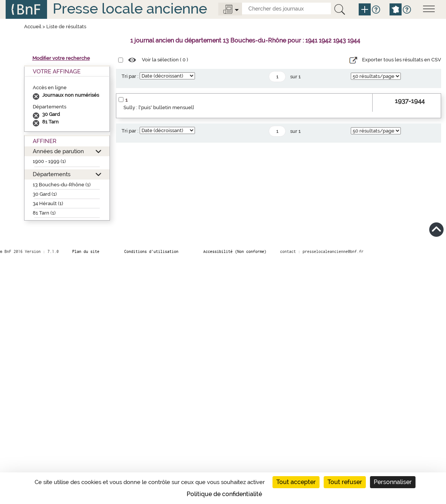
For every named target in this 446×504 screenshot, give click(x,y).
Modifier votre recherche (61, 58)
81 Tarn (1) (44, 213)
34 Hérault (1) (48, 203)
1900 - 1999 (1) (49, 161)
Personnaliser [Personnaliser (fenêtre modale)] (393, 482)
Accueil (33, 27)
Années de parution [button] (58, 151)
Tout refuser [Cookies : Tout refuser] (345, 482)
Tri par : (130, 76)
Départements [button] (52, 174)
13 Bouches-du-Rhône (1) (62, 185)
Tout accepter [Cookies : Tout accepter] (296, 482)
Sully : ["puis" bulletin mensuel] (159, 107)
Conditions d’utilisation (151, 251)
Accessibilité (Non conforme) (235, 251)
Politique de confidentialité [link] (224, 494)
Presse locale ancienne (130, 8)
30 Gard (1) (45, 194)
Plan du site (86, 251)
